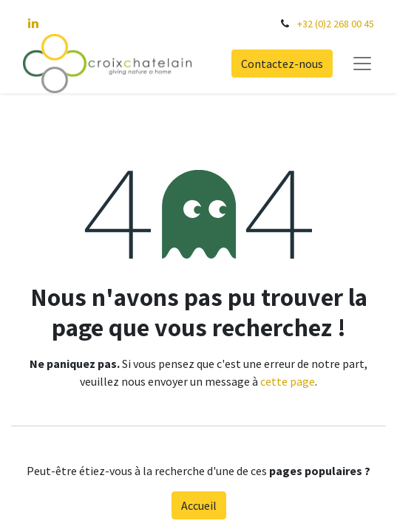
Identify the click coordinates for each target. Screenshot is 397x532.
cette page (288, 381)
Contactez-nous (282, 64)
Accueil (199, 505)
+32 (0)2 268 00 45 (336, 24)
